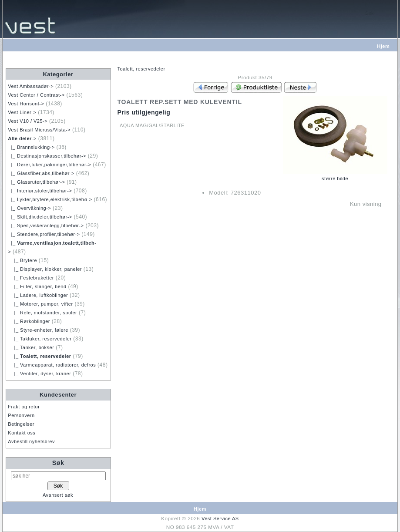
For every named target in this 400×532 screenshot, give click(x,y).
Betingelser (21, 424)
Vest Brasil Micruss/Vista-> (39, 130)
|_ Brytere (22, 260)
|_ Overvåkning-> (29, 208)
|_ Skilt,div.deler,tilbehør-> (40, 217)
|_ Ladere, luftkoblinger (38, 295)
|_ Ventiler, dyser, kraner (39, 374)
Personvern (21, 415)
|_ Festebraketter (31, 278)
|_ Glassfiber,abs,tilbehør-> (41, 173)
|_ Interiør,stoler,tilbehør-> (40, 191)
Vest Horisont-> (26, 104)
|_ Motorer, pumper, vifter (40, 304)
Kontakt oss (22, 433)
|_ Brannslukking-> (31, 147)
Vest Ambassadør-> (31, 86)
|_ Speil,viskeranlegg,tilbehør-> (46, 226)
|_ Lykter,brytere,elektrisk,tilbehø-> (50, 199)
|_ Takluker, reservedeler (40, 339)
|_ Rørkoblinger (29, 321)
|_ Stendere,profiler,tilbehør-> (44, 234)
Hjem (383, 46)
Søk (58, 463)
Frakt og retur (24, 407)
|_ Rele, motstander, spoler (42, 313)
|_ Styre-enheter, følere (38, 330)
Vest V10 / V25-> (28, 121)
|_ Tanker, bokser (31, 347)
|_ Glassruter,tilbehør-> (36, 182)
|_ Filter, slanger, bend (37, 286)
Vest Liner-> (22, 112)
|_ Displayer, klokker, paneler (45, 269)
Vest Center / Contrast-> (36, 95)
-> (22, 138)
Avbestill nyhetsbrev (31, 441)
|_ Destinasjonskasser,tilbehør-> (47, 156)
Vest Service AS (220, 519)
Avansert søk (58, 495)
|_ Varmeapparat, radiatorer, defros (52, 365)
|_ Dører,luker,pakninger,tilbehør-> (49, 165)
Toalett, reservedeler (141, 69)
